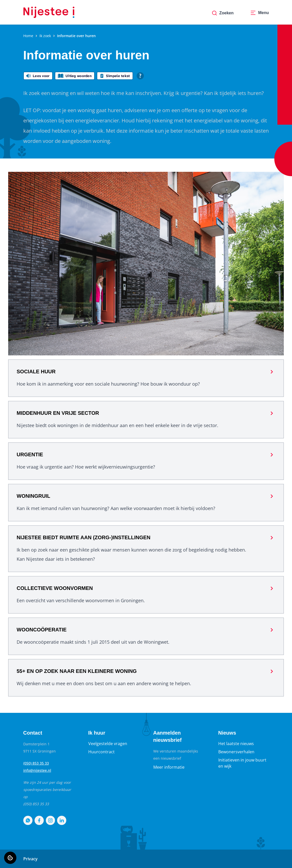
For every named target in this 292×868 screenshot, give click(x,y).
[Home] (49, 12)
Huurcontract (101, 752)
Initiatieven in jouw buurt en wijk (242, 763)
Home (28, 36)
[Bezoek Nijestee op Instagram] (50, 820)
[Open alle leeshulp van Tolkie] (140, 76)
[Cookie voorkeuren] (10, 858)
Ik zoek (45, 36)
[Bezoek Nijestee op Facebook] (39, 820)
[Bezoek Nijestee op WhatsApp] (28, 820)
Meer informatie (169, 767)
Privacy (30, 859)
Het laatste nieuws (236, 744)
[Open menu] (259, 13)
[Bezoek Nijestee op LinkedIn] (62, 820)
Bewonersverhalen (236, 752)
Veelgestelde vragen (108, 744)
